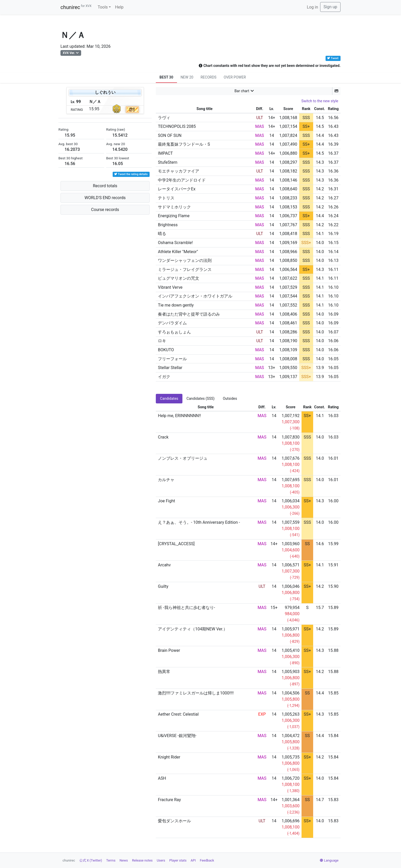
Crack (163, 437)
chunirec (76, 7)
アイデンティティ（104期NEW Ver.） (193, 629)
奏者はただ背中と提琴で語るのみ (189, 314)
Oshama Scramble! (175, 243)
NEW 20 (187, 77)
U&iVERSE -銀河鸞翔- (177, 736)
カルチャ (166, 480)
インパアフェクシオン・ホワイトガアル (195, 296)
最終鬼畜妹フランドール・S (184, 144)
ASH (162, 778)
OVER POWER (235, 77)
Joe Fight (166, 501)
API (193, 860)
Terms (111, 860)
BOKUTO (166, 350)
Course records (105, 210)
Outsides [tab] (230, 398)
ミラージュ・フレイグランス (185, 269)
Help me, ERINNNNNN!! (179, 416)
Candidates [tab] (169, 398)
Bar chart (242, 91)
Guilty (163, 586)
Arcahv (164, 565)
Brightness (168, 225)
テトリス (166, 198)
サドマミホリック (174, 207)
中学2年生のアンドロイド (182, 180)
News (124, 860)
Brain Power (169, 650)
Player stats (178, 860)
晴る (162, 234)
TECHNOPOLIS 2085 (177, 126)
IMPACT (165, 153)
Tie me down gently (176, 305)
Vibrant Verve (170, 287)
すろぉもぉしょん (174, 332)
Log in (313, 7)
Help (119, 7)
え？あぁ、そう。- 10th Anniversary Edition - (199, 522)
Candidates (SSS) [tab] (201, 398)
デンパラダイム (172, 323)
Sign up (330, 7)
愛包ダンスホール (174, 821)
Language (329, 860)
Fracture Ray (169, 800)
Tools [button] (103, 7)
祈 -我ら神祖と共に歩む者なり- (186, 608)
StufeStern (168, 162)
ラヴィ (164, 118)
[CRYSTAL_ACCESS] (176, 544)
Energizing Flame (174, 216)
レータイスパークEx (177, 189)
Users (161, 860)
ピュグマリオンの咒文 (179, 278)
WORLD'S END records (105, 198)
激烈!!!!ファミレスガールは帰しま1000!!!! (196, 693)
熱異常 (164, 672)
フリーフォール (172, 359)
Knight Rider (169, 757)
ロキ (162, 341)
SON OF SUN (170, 135)
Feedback (207, 860)
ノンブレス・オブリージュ (183, 458)
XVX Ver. (69, 53)
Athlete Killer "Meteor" (178, 252)
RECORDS (208, 77)
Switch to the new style (320, 101)
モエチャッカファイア (179, 171)
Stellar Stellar (170, 368)
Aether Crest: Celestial (178, 714)
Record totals (105, 186)
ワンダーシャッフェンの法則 (185, 260)
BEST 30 (166, 77)
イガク (164, 377)
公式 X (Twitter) (91, 860)
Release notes (142, 860)
